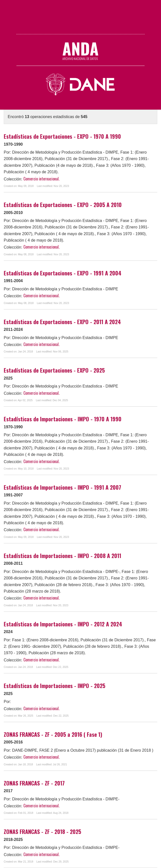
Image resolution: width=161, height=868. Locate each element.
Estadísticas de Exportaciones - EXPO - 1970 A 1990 (62, 136)
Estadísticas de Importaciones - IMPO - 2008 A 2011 (62, 556)
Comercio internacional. (41, 179)
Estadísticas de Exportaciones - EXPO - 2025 (54, 370)
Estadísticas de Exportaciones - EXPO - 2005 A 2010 (63, 205)
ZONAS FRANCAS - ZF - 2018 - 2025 (42, 831)
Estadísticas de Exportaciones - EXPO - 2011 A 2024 (62, 322)
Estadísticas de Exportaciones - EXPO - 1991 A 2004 (63, 273)
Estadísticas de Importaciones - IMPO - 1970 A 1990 (63, 419)
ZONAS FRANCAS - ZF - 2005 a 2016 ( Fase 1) (53, 734)
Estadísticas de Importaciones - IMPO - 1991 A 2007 (62, 487)
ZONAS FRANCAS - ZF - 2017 (34, 783)
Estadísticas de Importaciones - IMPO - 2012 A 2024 (63, 624)
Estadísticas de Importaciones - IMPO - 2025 (54, 686)
